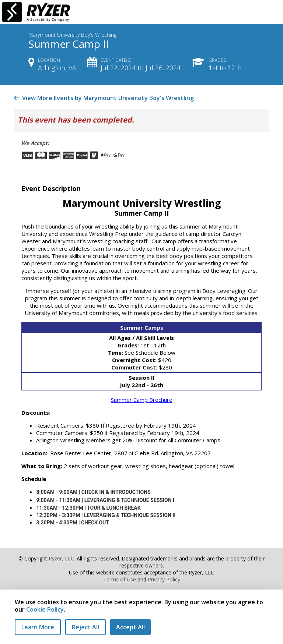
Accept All (130, 627)
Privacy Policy (164, 579)
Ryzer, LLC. (62, 558)
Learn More (38, 627)
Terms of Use (120, 579)
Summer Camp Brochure (142, 400)
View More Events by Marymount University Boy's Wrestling (104, 98)
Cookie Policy (45, 609)
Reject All (85, 627)
